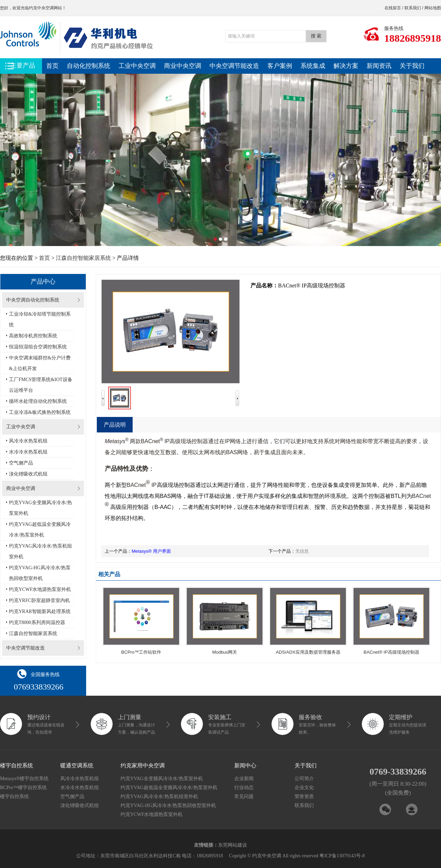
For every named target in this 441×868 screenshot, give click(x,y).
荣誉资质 (304, 796)
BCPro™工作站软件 (141, 652)
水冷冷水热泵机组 (28, 452)
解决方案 (346, 66)
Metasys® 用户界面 (151, 551)
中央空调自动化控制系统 (33, 300)
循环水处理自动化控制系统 (38, 401)
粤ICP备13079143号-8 (342, 856)
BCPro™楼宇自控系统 (23, 788)
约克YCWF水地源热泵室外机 (40, 589)
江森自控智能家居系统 (83, 258)
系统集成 (313, 66)
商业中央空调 (183, 66)
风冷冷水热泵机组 (28, 441)
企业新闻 (244, 779)
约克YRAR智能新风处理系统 (40, 611)
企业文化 (304, 788)
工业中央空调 (137, 66)
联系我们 (413, 8)
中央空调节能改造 (234, 66)
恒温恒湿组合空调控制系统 (38, 347)
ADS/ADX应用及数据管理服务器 (308, 652)
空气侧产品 (21, 463)
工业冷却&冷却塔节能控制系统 (40, 319)
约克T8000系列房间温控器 (37, 622)
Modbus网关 (225, 652)
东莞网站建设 (233, 845)
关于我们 (412, 66)
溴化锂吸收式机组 (28, 474)
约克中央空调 (41, 8)
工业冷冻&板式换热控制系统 (40, 412)
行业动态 (244, 788)
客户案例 (280, 66)
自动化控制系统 (89, 66)
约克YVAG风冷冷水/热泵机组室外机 (40, 551)
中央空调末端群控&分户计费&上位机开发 (40, 363)
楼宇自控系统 (14, 796)
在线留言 (393, 8)
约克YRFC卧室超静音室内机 (39, 600)
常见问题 (244, 796)
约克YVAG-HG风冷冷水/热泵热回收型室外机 (40, 573)
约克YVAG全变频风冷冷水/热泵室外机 (40, 508)
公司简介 (304, 779)
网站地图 (433, 8)
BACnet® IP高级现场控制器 (391, 652)
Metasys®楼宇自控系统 (24, 779)
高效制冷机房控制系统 (33, 336)
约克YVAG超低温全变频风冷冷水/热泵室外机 (40, 530)
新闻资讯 (379, 66)
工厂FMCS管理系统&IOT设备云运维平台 (41, 385)
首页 (52, 66)
